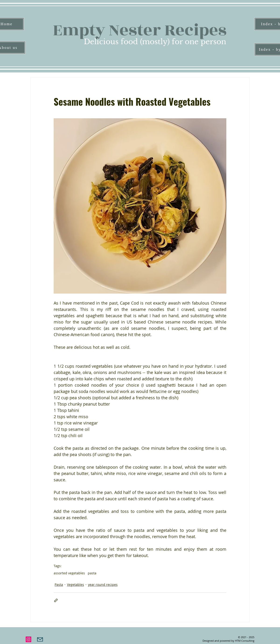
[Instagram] (28, 639)
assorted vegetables (69, 573)
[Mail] (40, 639)
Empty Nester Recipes (140, 30)
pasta (92, 573)
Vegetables (75, 585)
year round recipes (103, 585)
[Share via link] (56, 600)
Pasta (59, 585)
